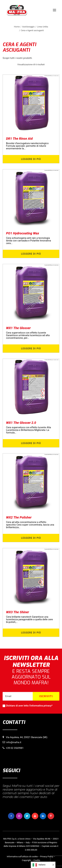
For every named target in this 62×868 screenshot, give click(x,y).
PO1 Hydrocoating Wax (22, 233)
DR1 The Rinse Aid (19, 139)
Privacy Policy (47, 857)
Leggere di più (31, 159)
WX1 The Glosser (18, 328)
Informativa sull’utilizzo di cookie (22, 857)
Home (17, 27)
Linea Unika (43, 27)
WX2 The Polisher (19, 517)
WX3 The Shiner (18, 612)
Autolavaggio (28, 27)
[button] (54, 10)
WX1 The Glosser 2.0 (21, 423)
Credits (37, 860)
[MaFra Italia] (17, 10)
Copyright (27, 860)
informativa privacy (41, 706)
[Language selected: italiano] (43, 865)
